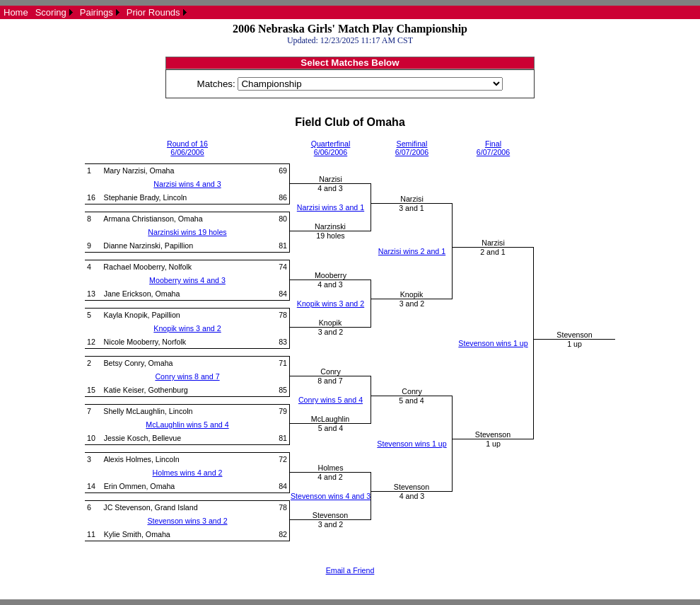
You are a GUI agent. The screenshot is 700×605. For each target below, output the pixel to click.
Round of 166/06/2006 (187, 148)
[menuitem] (16, 12)
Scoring (51, 12)
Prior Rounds (153, 12)
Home (16, 12)
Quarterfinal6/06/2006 (331, 148)
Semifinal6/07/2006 (412, 148)
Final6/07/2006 (493, 148)
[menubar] (95, 12)
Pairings (97, 12)
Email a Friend (350, 570)
